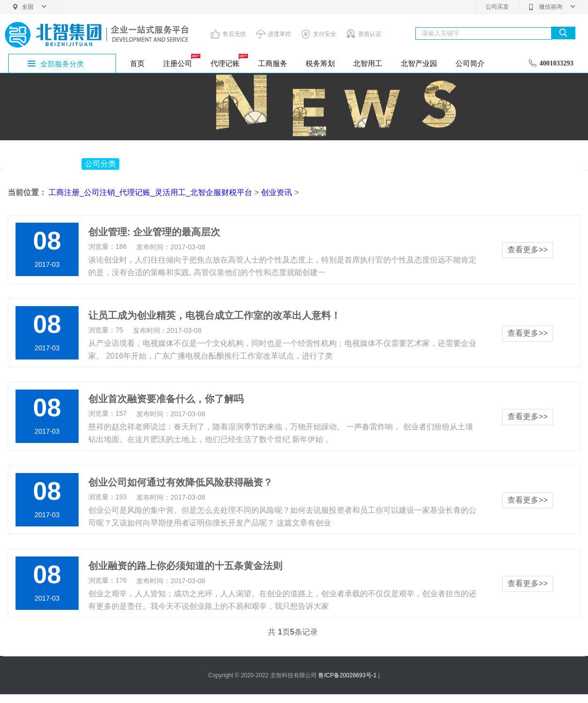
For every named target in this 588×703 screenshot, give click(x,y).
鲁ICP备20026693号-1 (348, 675)
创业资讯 (277, 192)
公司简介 (470, 63)
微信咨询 (552, 7)
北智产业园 (419, 63)
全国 (34, 7)
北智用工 (368, 63)
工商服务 (273, 63)
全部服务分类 (62, 64)
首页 (137, 63)
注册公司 (181, 61)
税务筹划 (320, 63)
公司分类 (100, 164)
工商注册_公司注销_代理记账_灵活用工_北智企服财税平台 (150, 192)
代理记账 (229, 61)
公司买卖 (497, 7)
